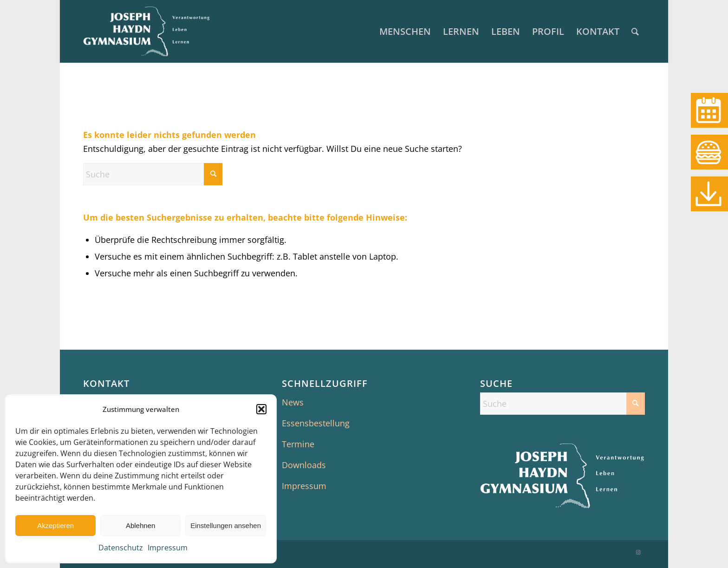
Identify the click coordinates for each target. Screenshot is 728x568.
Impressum (168, 548)
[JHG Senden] (147, 31)
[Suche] (635, 31)
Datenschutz (121, 548)
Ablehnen (140, 526)
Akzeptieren (55, 526)
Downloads (304, 465)
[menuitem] (405, 31)
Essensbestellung (316, 423)
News (293, 402)
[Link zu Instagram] (638, 552)
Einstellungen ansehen (226, 526)
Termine (298, 444)
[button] (261, 409)
